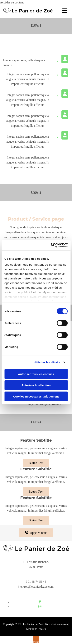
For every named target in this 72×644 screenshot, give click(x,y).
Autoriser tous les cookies (36, 374)
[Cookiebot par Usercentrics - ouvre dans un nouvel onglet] (51, 245)
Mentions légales (36, 629)
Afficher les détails (47, 362)
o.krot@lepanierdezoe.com (37, 587)
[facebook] (40, 602)
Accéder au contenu (12, 2)
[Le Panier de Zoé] (28, 12)
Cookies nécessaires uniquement (36, 396)
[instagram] (40, 607)
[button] (36, 463)
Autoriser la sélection (36, 385)
